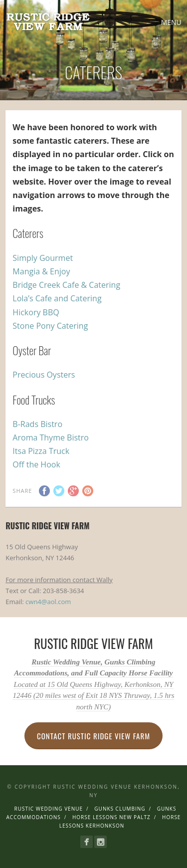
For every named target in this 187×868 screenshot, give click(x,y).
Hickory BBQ (36, 312)
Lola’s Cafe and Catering (57, 298)
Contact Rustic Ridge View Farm (93, 736)
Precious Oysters (44, 375)
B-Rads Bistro (37, 424)
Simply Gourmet (43, 258)
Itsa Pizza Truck (41, 451)
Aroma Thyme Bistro (51, 437)
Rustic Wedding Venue (49, 809)
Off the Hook (36, 464)
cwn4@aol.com (48, 602)
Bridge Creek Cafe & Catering (66, 285)
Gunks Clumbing (120, 809)
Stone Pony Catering (50, 326)
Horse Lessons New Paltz (111, 817)
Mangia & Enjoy (41, 271)
